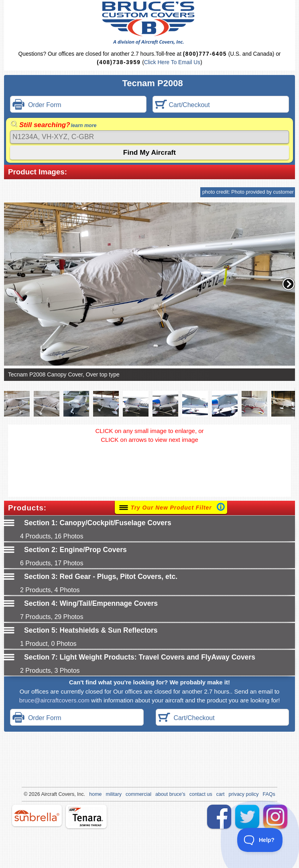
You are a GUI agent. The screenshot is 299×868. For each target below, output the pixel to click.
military (114, 794)
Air (44, 794)
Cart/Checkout (182, 105)
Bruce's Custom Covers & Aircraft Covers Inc (149, 23)
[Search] (149, 137)
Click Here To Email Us (172, 62)
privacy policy (244, 794)
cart (221, 794)
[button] (289, 284)
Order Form (37, 105)
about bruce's (170, 794)
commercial (138, 794)
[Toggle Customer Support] (260, 840)
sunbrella (37, 815)
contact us (201, 794)
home (95, 794)
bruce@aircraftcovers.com (54, 700)
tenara (86, 816)
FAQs (269, 794)
